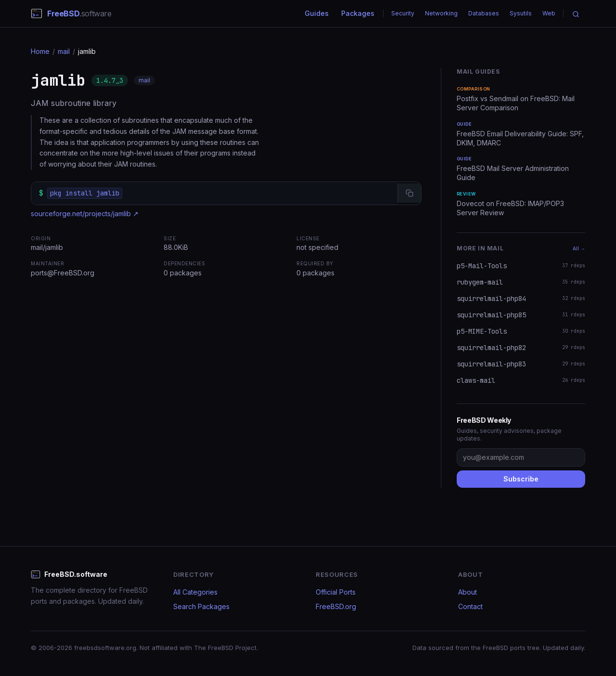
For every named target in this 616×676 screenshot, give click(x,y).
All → (579, 248)
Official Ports (336, 592)
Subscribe (521, 479)
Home (40, 51)
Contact (470, 606)
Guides (317, 13)
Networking (441, 13)
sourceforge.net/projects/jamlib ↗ (85, 214)
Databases (484, 13)
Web (549, 13)
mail (64, 51)
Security (403, 13)
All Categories (195, 592)
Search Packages (201, 606)
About (468, 592)
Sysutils (521, 13)
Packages (358, 13)
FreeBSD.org (336, 606)
